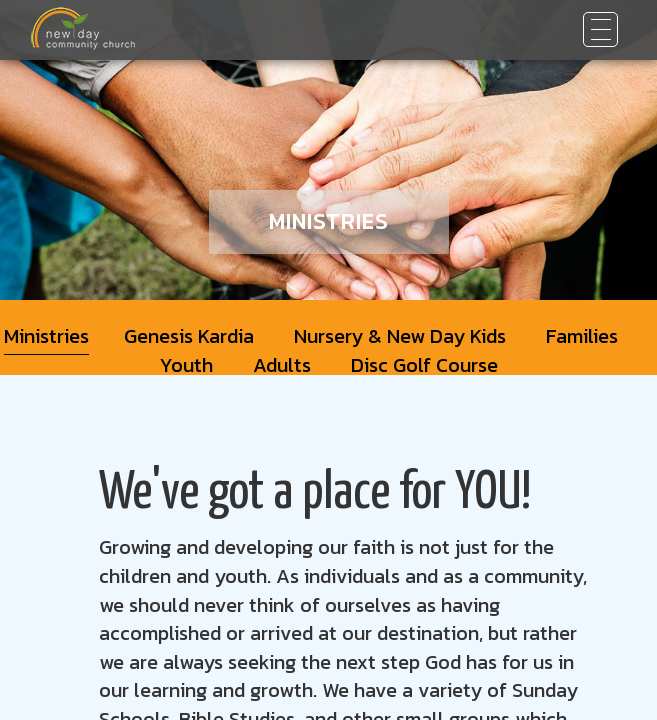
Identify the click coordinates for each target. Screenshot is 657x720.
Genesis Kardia (189, 336)
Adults (282, 365)
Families (582, 336)
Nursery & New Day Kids (400, 336)
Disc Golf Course (424, 365)
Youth (186, 365)
